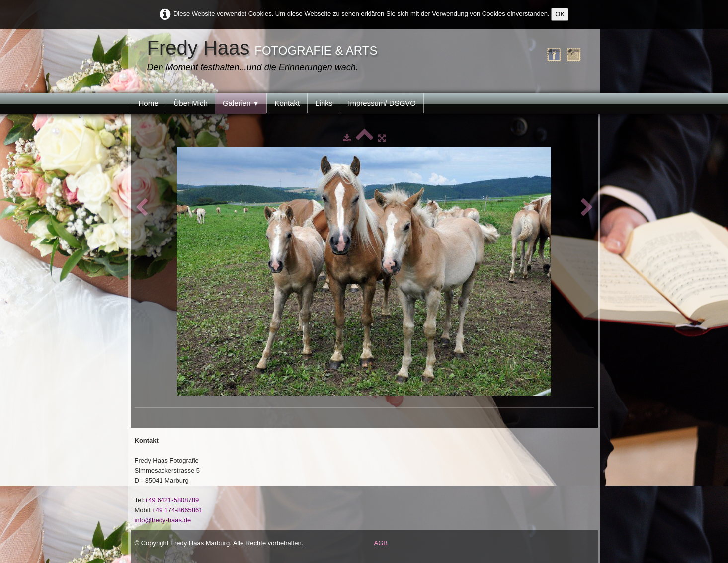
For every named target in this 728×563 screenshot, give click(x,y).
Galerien (241, 103)
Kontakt (287, 103)
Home (149, 103)
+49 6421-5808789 (172, 500)
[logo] (265, 56)
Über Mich (191, 103)
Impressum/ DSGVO (382, 103)
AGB (381, 543)
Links (324, 103)
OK (560, 14)
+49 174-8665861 (177, 510)
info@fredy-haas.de (163, 520)
